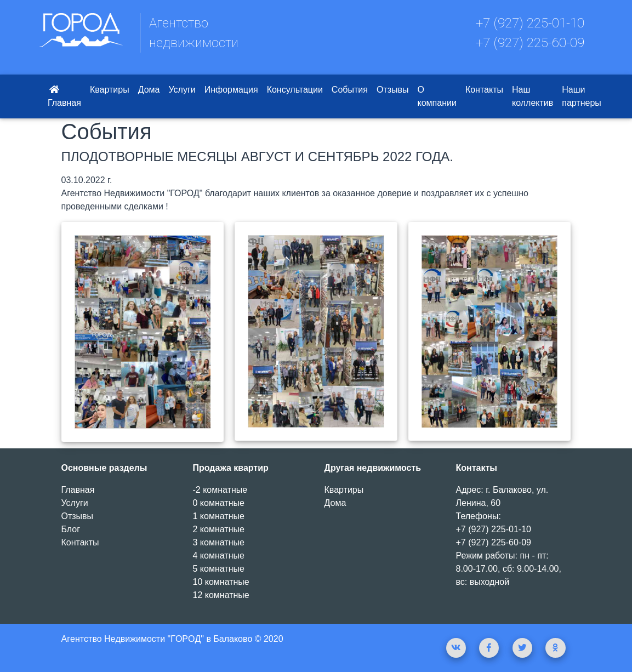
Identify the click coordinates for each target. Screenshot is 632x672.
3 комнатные (219, 542)
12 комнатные (221, 595)
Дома (149, 90)
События (350, 90)
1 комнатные (219, 516)
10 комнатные (221, 582)
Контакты (484, 90)
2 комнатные (219, 529)
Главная (64, 96)
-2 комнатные (220, 490)
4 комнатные (219, 556)
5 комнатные (219, 569)
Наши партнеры (582, 96)
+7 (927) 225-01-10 (530, 23)
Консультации (295, 90)
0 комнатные (219, 503)
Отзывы (393, 90)
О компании (437, 96)
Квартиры (110, 90)
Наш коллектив (533, 96)
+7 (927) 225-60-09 (530, 43)
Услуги (182, 90)
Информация (231, 90)
